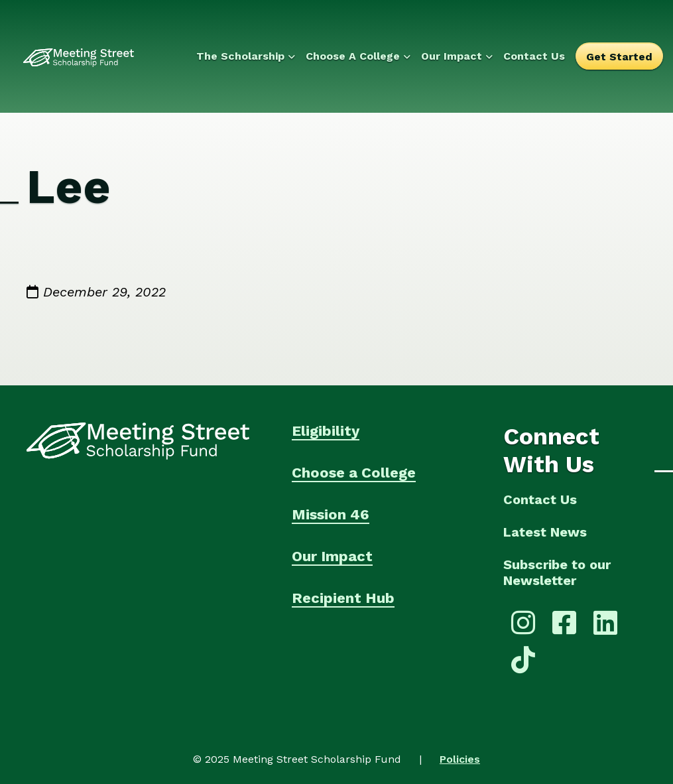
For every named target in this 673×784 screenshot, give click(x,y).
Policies (460, 759)
